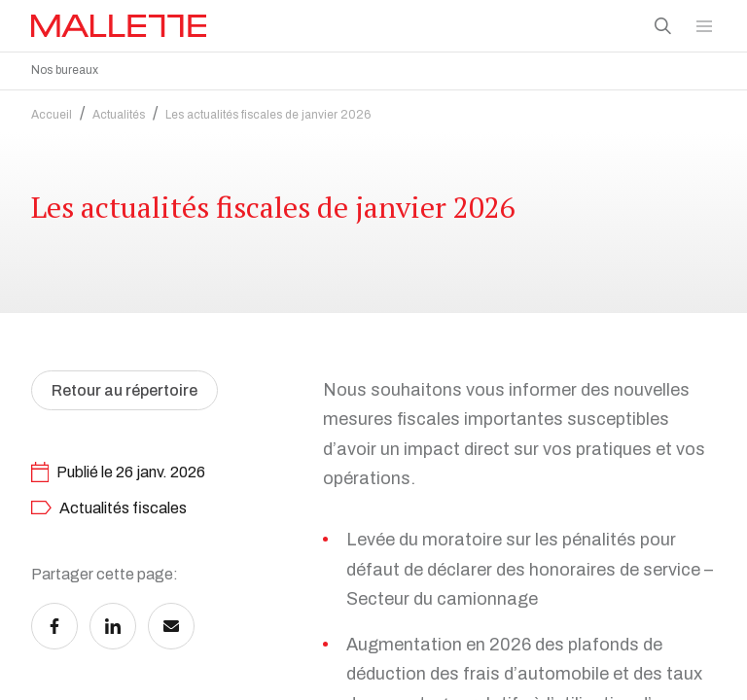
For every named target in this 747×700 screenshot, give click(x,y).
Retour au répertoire (124, 385)
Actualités (119, 110)
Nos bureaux (65, 70)
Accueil (52, 110)
